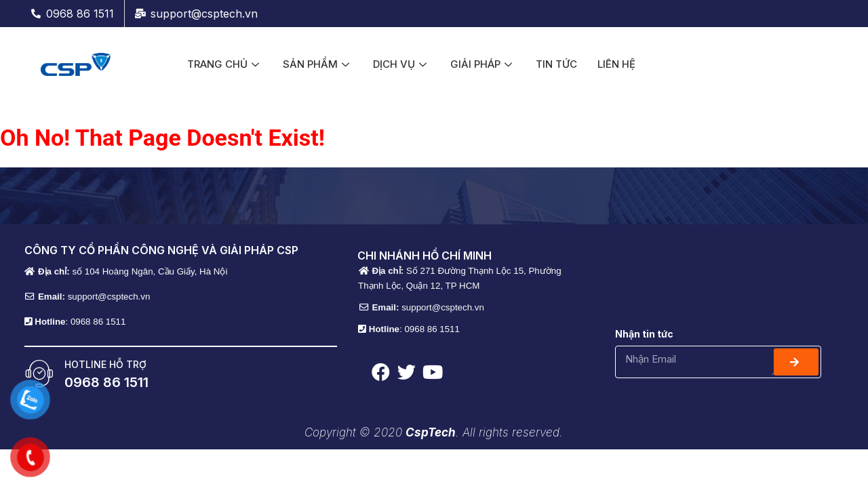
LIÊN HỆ (616, 64)
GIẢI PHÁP (483, 64)
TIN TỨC (556, 64)
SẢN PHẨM (318, 64)
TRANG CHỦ (225, 64)
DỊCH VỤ (401, 64)
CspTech (431, 432)
